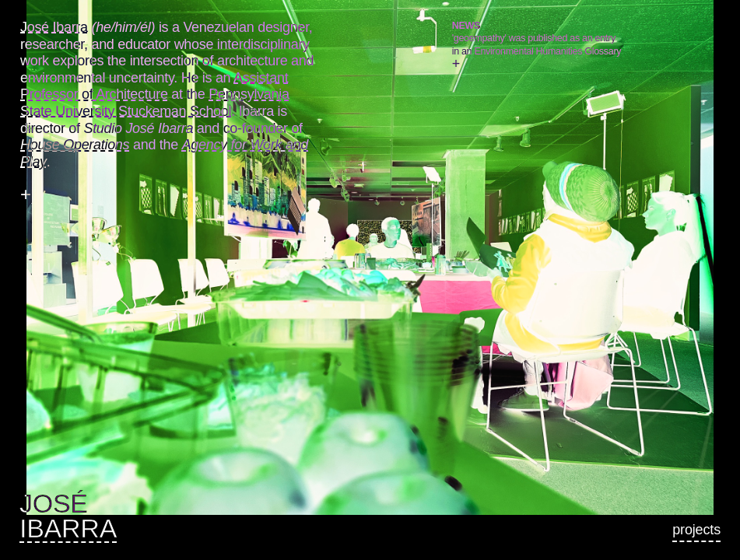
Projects (696, 530)
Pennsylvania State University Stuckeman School (155, 103)
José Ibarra (54, 27)
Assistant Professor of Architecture (154, 86)
